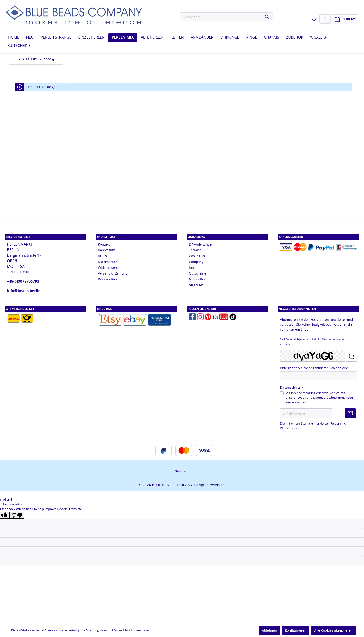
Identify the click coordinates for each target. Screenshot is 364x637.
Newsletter (197, 279)
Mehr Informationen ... (138, 630)
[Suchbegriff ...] (221, 17)
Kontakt (104, 244)
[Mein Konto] (325, 19)
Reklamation (107, 279)
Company (196, 262)
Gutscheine (198, 273)
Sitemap (182, 471)
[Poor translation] (17, 515)
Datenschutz (107, 262)
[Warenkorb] (345, 19)
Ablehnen (269, 630)
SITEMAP (196, 285)
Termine (195, 250)
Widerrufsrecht (109, 267)
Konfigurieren (296, 630)
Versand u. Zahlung (113, 273)
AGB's (102, 256)
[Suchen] (267, 17)
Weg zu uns (198, 256)
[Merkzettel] (314, 19)
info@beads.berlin (24, 291)
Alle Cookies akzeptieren (333, 630)
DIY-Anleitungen (201, 244)
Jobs (192, 267)
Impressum (107, 250)
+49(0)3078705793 (23, 281)
